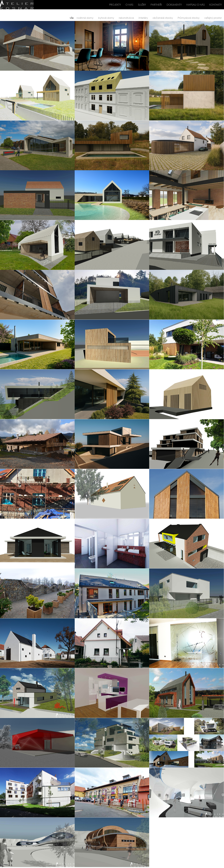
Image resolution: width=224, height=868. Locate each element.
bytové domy (106, 18)
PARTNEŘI (156, 5)
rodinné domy (85, 18)
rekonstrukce (126, 18)
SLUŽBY (142, 5)
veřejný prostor (213, 18)
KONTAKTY (216, 5)
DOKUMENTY (174, 5)
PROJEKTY (115, 5)
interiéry (143, 18)
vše (72, 18)
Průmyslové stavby (189, 18)
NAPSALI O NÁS (196, 5)
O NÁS (129, 5)
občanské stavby (163, 18)
